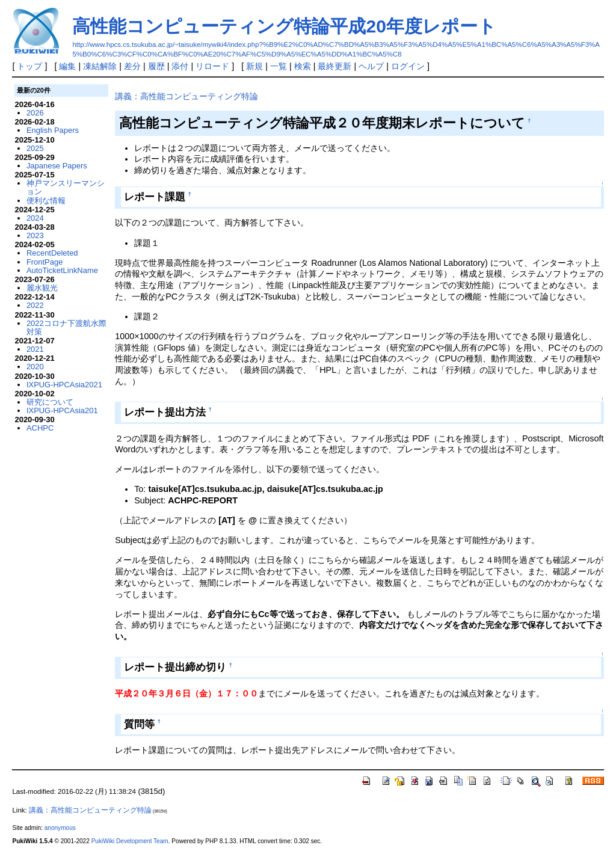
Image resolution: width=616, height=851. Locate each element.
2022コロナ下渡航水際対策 (66, 327)
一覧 (279, 66)
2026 (35, 113)
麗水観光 (42, 288)
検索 (303, 66)
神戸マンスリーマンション (66, 187)
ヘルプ (371, 66)
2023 (35, 235)
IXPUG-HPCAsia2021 (64, 385)
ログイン (408, 66)
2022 (35, 305)
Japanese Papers (57, 166)
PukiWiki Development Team (130, 841)
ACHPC (40, 428)
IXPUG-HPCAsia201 (62, 410)
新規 (254, 66)
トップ (29, 66)
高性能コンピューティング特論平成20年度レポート (284, 26)
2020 (35, 367)
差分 (132, 66)
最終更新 (334, 66)
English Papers (53, 130)
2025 (35, 148)
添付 (180, 66)
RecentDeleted (52, 253)
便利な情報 (46, 201)
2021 (35, 349)
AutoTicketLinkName (62, 270)
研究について (50, 402)
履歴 (156, 66)
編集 (67, 66)
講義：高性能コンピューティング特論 (186, 96)
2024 (35, 218)
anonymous (60, 828)
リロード (212, 66)
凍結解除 (100, 66)
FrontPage (45, 262)
